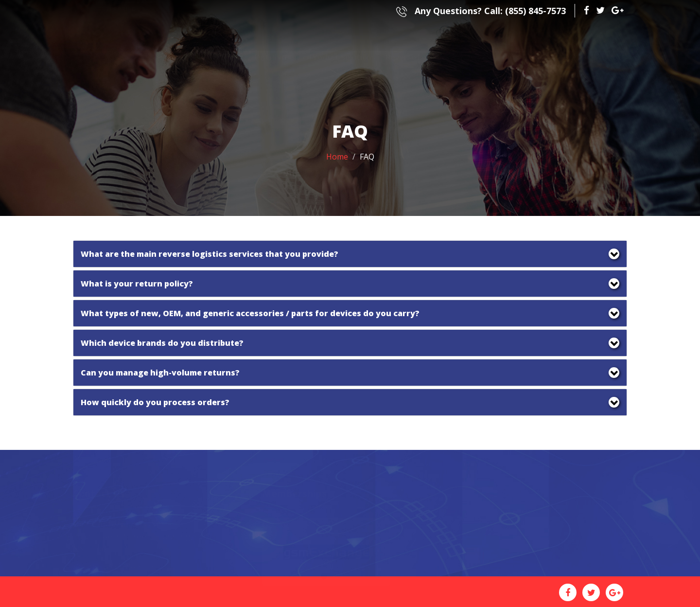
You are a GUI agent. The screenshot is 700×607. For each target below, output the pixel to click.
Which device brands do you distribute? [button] (162, 343)
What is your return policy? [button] (137, 284)
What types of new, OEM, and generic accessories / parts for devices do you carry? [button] (250, 313)
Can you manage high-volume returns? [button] (160, 373)
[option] (326, 540)
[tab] (350, 254)
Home (337, 157)
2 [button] (338, 565)
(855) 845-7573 (481, 11)
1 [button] (324, 565)
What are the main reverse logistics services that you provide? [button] (210, 254)
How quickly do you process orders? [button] (155, 402)
